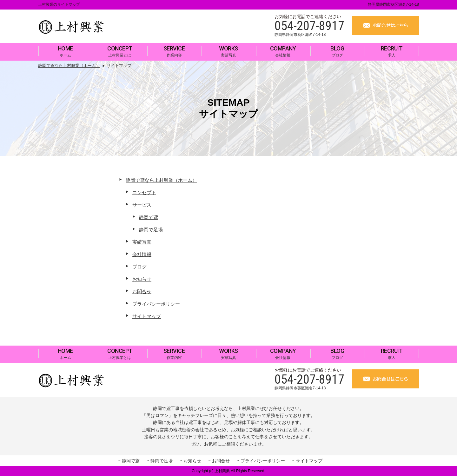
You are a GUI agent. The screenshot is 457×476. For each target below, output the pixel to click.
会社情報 (283, 51)
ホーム (65, 51)
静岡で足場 (151, 230)
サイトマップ (147, 316)
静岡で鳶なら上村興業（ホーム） (161, 180)
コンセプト (144, 192)
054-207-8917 (309, 26)
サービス (142, 205)
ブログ (337, 51)
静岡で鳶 (149, 217)
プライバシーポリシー (156, 304)
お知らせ (142, 279)
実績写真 (228, 51)
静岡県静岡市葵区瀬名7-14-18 (393, 4)
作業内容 (174, 51)
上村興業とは (120, 51)
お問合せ (142, 291)
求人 (392, 51)
